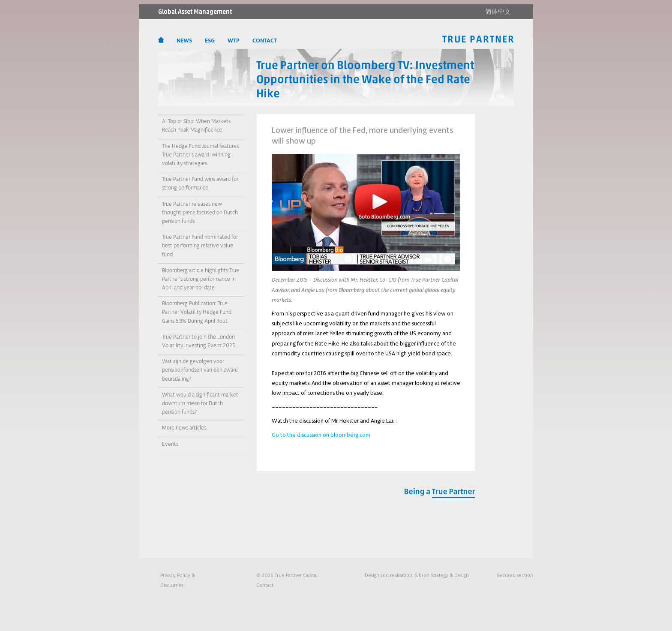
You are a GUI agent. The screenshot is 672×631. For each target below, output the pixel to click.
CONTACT (265, 41)
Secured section (515, 575)
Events (170, 444)
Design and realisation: (417, 575)
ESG (210, 41)
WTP (234, 41)
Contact (265, 585)
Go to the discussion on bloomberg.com (321, 435)
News (184, 41)
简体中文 (498, 12)
